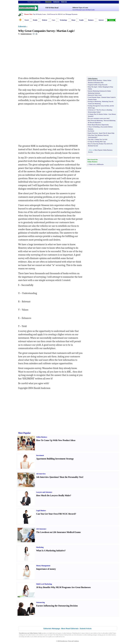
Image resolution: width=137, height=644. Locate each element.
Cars (53, 20)
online (111, 633)
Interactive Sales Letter (95, 95)
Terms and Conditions (73, 641)
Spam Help (111, 133)
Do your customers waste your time (99, 118)
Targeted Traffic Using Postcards (98, 85)
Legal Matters (41, 511)
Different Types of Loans (80, 8)
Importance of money (46, 569)
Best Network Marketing (95, 120)
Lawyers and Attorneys (44, 492)
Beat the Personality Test (71, 477)
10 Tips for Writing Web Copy (97, 142)
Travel (26, 20)
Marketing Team (107, 101)
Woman (111, 20)
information (79, 635)
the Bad (107, 106)
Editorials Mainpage (52, 629)
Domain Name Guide (108, 97)
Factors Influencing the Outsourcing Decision (57, 606)
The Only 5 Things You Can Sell (98, 139)
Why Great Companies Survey (37, 31)
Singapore (48, 2)
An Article (91, 131)
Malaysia (64, 2)
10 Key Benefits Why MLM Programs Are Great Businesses (64, 587)
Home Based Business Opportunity (98, 125)
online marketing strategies (90, 635)
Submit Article (86, 629)
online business (32, 635)
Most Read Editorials (70, 629)
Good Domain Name (94, 97)
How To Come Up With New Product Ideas (56, 440)
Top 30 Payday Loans (39, 14)
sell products (106, 633)
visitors (87, 633)
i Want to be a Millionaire (96, 164)
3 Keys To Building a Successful (98, 127)
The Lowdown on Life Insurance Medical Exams (58, 532)
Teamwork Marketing (94, 104)
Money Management (43, 566)
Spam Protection (93, 133)
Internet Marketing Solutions (97, 91)
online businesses (67, 633)
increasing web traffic (24, 637)
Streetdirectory (64, 641)
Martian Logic (65, 31)
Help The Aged (93, 87)
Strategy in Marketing (95, 101)
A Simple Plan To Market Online (98, 114)
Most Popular (24, 433)
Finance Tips (28, 14)
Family (81, 20)
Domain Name (92, 99)
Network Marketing (110, 120)
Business (91, 20)
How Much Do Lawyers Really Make (53, 495)
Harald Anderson (26, 34)
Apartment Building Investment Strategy (55, 459)
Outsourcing (41, 602)
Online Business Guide (61, 635)
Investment (40, 455)
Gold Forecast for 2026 (54, 14)
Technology (63, 20)
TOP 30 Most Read (52, 8)
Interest (101, 20)
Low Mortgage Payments (70, 14)
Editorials (22, 26)
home (51, 635)
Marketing (40, 547)
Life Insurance (41, 529)
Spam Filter (102, 133)
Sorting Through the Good (96, 106)
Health (35, 20)
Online (110, 127)
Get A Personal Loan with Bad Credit (83, 10)
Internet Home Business (95, 80)
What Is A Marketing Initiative (50, 551)
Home (73, 20)
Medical (45, 20)
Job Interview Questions (47, 477)
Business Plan (99, 82)
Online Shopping (103, 87)
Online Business (42, 437)
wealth (57, 637)
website (95, 633)
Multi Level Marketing (44, 584)
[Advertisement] (40, 56)
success (63, 637)
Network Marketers (95, 122)
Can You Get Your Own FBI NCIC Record (56, 514)
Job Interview (41, 474)
